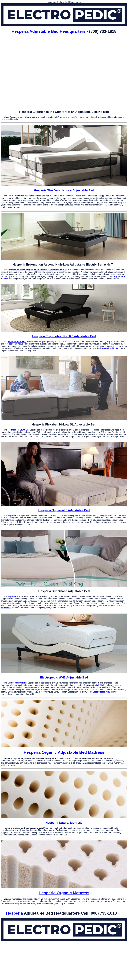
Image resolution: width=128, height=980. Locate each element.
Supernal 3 (13, 596)
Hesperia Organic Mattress (64, 893)
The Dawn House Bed (14, 196)
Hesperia (14, 913)
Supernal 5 (13, 515)
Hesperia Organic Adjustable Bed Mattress (64, 752)
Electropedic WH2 (16, 683)
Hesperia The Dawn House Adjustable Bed (64, 190)
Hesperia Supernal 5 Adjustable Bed (64, 510)
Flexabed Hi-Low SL (17, 430)
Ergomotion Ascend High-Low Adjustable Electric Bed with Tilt (37, 270)
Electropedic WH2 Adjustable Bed (64, 677)
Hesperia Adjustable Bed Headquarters (49, 31)
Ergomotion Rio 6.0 (17, 342)
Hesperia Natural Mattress (64, 823)
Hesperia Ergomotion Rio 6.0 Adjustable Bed (64, 336)
